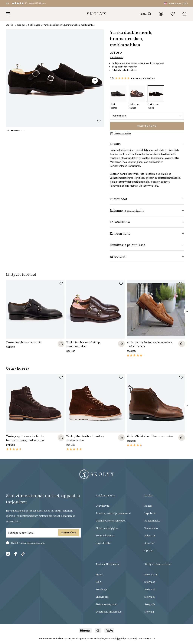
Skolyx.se (150, 582)
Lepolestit (150, 513)
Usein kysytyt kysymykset (111, 521)
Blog (98, 582)
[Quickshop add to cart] (61, 344)
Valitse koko (147, 116)
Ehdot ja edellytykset (108, 528)
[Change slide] (12, 130)
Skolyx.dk (150, 597)
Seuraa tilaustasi (105, 536)
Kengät (21, 25)
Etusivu (10, 25)
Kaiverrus (150, 536)
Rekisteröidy (69, 533)
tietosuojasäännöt (36, 543)
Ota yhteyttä (103, 506)
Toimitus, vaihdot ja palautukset (113, 513)
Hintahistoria (116, 57)
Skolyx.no (150, 589)
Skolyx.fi (149, 612)
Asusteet (149, 543)
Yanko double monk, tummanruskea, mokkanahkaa (69, 25)
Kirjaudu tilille (103, 543)
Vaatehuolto (151, 528)
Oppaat (149, 550)
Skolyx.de (150, 604)
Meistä (100, 575)
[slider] (55, 78)
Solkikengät (34, 25)
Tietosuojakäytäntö (107, 604)
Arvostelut (147, 257)
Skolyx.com (151, 575)
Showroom (102, 597)
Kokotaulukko (120, 133)
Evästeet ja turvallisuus (109, 612)
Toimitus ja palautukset (147, 245)
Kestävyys (102, 589)
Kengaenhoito (152, 521)
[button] (29, 3)
